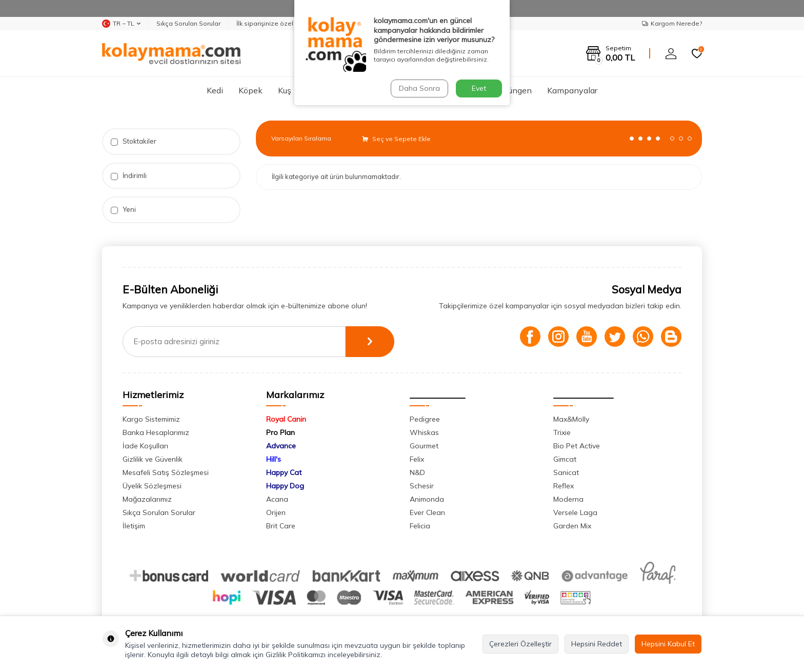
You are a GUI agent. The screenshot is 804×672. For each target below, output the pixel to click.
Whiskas (424, 432)
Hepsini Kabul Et (668, 644)
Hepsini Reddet (597, 644)
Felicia (420, 526)
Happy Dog (285, 486)
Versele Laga (575, 512)
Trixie (562, 432)
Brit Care (281, 526)
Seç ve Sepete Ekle (396, 139)
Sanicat (566, 472)
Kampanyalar (572, 90)
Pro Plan (280, 432)
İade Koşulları (145, 446)
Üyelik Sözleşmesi (152, 486)
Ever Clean (427, 512)
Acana (277, 499)
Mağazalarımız (147, 499)
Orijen (276, 512)
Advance (281, 446)
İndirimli (129, 176)
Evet (479, 88)
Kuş (285, 90)
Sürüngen (514, 90)
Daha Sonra (419, 88)
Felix (417, 459)
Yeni (123, 210)
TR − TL (121, 24)
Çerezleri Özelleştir (520, 644)
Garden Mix (572, 526)
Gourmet (424, 446)
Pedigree (425, 419)
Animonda (427, 499)
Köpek (250, 90)
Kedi (215, 90)
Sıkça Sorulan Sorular (188, 23)
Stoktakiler (134, 141)
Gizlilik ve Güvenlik (153, 459)
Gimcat (565, 459)
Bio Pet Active (577, 446)
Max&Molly (571, 419)
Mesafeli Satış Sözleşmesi (166, 472)
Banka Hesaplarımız (156, 432)
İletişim (134, 526)
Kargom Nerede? (672, 23)
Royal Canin (286, 419)
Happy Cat (284, 472)
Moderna (568, 499)
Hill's (274, 459)
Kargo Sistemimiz (151, 419)
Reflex (564, 486)
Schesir (422, 486)
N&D (417, 472)
